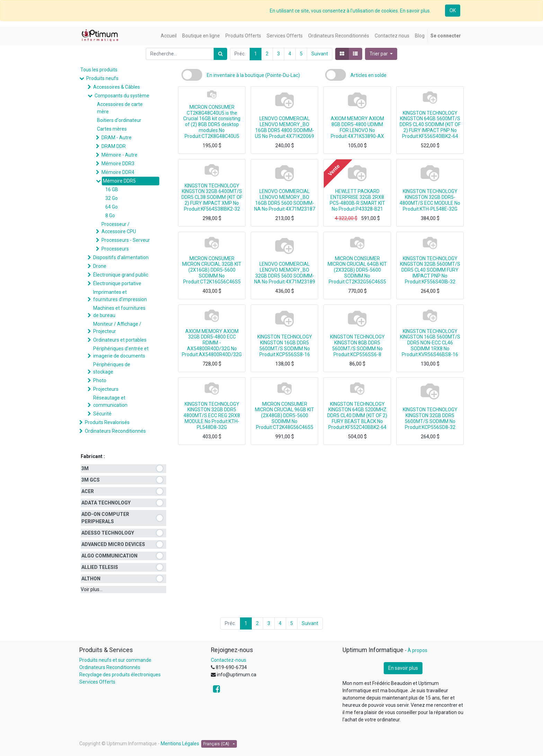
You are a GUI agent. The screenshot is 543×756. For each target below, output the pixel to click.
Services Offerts (97, 682)
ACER (88, 491)
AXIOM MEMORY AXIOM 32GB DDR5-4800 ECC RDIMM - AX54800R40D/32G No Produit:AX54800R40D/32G (212, 343)
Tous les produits (99, 70)
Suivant (320, 54)
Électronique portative (117, 283)
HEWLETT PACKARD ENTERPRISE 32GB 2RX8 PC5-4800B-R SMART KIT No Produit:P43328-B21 (357, 200)
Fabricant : (93, 456)
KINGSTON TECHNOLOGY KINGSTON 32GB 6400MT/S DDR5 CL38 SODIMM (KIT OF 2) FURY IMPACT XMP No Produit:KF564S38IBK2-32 (212, 197)
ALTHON (91, 579)
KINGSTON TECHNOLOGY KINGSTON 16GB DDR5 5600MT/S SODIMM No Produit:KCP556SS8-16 (285, 345)
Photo (100, 380)
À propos (417, 650)
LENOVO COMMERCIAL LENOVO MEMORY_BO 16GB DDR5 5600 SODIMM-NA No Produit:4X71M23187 (285, 200)
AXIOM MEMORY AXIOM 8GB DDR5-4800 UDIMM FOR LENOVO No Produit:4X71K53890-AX (357, 127)
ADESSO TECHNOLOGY (108, 533)
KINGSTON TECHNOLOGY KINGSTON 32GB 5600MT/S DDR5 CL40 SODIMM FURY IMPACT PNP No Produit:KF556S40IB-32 (430, 270)
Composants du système (122, 96)
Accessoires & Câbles (117, 87)
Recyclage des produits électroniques (120, 675)
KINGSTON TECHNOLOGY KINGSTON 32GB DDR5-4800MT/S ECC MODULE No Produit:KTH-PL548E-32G (430, 200)
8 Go (110, 216)
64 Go (112, 207)
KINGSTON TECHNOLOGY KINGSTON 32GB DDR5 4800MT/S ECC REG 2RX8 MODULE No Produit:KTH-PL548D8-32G (212, 416)
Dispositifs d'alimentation (121, 257)
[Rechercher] (220, 54)
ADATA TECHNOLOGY (106, 503)
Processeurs (115, 249)
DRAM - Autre (117, 138)
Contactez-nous (229, 660)
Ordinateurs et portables (120, 340)
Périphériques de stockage (112, 368)
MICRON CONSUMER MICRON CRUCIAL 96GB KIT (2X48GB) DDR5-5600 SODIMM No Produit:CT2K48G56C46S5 (284, 416)
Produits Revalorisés (107, 422)
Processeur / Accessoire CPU (119, 228)
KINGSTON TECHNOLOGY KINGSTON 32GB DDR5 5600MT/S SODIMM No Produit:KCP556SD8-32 (430, 418)
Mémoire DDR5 (119, 181)
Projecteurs (106, 389)
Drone (100, 266)
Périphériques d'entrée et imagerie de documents (121, 352)
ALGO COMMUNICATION (109, 556)
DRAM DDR (114, 146)
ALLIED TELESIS (100, 567)
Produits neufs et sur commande (115, 660)
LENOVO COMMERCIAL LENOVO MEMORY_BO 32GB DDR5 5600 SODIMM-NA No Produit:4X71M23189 (285, 273)
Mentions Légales (180, 744)
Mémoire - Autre (119, 155)
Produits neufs (102, 78)
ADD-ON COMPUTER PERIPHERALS (105, 518)
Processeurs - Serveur (126, 240)
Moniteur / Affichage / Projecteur (117, 328)
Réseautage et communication (110, 401)
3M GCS (91, 480)
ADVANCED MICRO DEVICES (113, 544)
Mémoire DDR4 (118, 172)
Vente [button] (334, 170)
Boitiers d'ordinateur (119, 120)
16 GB (112, 190)
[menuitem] (169, 36)
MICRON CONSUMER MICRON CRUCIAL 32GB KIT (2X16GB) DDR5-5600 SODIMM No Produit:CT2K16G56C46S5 (212, 270)
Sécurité (102, 414)
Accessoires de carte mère (120, 108)
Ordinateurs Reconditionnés (115, 431)
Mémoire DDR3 (118, 164)
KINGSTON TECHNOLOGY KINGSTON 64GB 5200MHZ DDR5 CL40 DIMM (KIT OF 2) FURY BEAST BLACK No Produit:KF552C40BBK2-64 (357, 416)
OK (453, 10)
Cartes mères (112, 129)
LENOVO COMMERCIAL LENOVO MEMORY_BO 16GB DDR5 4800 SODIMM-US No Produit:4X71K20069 (284, 127)
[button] (381, 54)
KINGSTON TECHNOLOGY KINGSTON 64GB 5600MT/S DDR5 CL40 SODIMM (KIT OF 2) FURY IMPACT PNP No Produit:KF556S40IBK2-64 (430, 125)
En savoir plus (403, 668)
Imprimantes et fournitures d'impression (120, 296)
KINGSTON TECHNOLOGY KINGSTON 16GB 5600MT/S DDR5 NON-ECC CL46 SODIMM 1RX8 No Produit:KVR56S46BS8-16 (430, 343)
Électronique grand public (121, 275)
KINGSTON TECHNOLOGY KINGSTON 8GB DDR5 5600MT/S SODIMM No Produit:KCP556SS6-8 (357, 345)
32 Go (112, 198)
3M (85, 468)
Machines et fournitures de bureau (119, 312)
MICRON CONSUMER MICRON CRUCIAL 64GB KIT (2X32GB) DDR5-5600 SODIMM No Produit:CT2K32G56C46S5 (357, 270)
